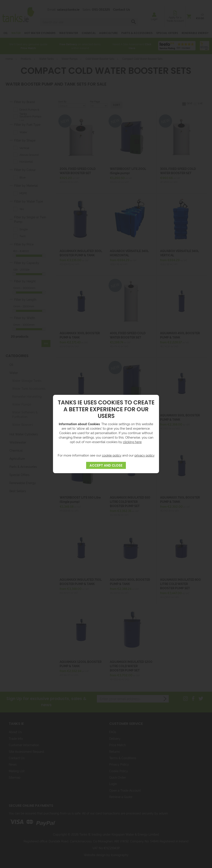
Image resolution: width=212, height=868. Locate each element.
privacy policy (144, 455)
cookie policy (112, 455)
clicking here (132, 442)
